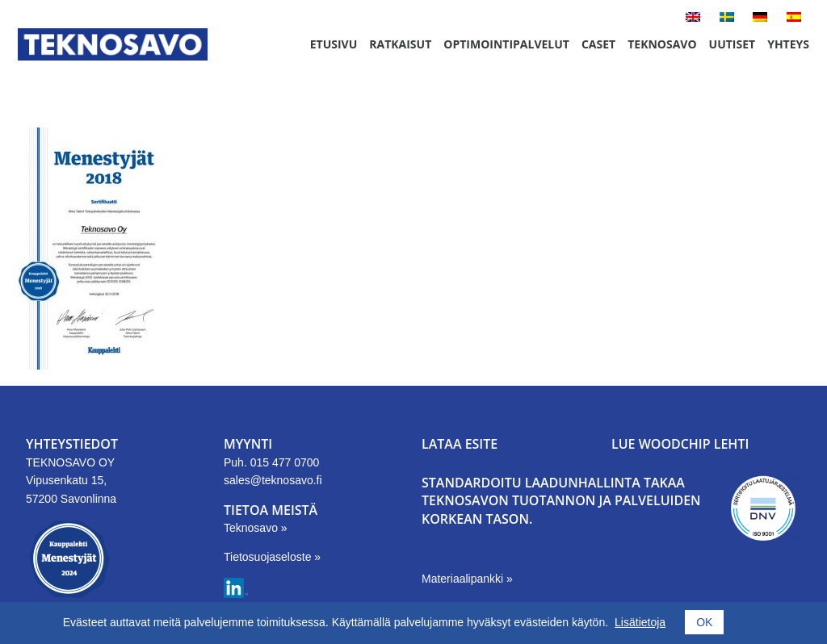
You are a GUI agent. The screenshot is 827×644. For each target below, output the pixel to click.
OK (704, 622)
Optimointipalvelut (506, 44)
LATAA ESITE (460, 444)
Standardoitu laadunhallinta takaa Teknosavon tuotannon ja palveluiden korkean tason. (561, 501)
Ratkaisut (400, 44)
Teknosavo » (256, 528)
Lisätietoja (640, 622)
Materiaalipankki (464, 579)
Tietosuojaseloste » (272, 557)
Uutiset (733, 44)
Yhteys (788, 44)
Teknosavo (662, 44)
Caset (598, 44)
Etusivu (334, 44)
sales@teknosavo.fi (273, 480)
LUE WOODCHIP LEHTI (680, 444)
